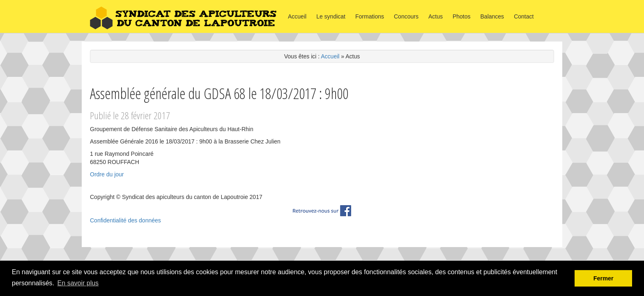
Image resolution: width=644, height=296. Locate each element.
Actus (436, 16)
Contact (524, 16)
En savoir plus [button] (78, 283)
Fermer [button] (604, 278)
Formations (370, 16)
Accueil (297, 16)
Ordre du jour (107, 174)
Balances (492, 16)
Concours (406, 16)
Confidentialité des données (125, 220)
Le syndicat (331, 16)
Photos (462, 16)
